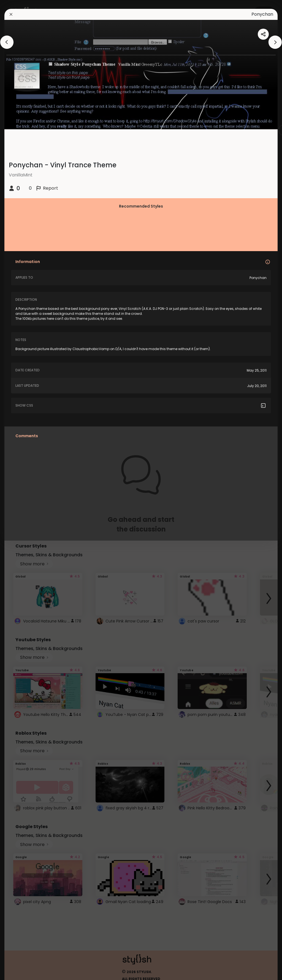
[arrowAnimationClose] (7, 42)
